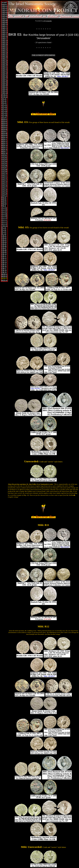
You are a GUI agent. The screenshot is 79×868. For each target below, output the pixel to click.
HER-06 (4, 129)
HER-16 (4, 149)
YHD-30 (4, 65)
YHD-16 (4, 36)
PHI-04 (4, 204)
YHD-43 (4, 91)
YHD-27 (4, 59)
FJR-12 (4, 258)
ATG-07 (4, 117)
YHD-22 (4, 49)
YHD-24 (4, 53)
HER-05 (4, 127)
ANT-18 (4, 190)
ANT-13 (4, 180)
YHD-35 (4, 75)
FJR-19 (4, 272)
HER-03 (4, 123)
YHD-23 (4, 51)
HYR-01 (4, 95)
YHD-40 (4, 85)
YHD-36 (4, 77)
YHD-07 (4, 18)
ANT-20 (4, 194)
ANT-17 (4, 188)
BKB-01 (4, 274)
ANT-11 (4, 176)
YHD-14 (4, 32)
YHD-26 (4, 57)
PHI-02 (4, 200)
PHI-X (4, 206)
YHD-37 (4, 79)
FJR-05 (4, 244)
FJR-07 (4, 248)
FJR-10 (4, 254)
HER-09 (4, 135)
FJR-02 (4, 238)
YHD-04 (4, 12)
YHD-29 (4, 63)
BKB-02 (4, 276)
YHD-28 (4, 61)
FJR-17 (4, 268)
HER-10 (4, 137)
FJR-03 (4, 240)
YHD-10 (4, 24)
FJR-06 (4, 246)
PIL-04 (4, 234)
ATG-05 (4, 113)
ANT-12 (4, 178)
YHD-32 (4, 69)
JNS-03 (4, 103)
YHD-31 (4, 67)
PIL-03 (4, 232)
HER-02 (4, 121)
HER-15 (4, 147)
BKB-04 (4, 280)
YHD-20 (4, 45)
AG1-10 (4, 218)
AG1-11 (4, 220)
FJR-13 (4, 260)
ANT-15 (4, 184)
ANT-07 (4, 167)
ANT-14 (4, 182)
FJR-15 (4, 264)
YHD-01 (4, 6)
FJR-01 (4, 236)
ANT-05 (4, 163)
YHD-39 (4, 83)
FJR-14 (4, 262)
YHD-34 (4, 73)
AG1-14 (4, 224)
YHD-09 (4, 22)
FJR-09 (4, 252)
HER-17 (4, 151)
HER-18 (4, 153)
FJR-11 (4, 256)
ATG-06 (4, 115)
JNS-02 (4, 101)
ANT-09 (4, 172)
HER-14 (4, 145)
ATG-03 (4, 109)
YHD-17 (4, 38)
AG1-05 (4, 212)
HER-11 (4, 139)
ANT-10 (4, 174)
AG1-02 (4, 208)
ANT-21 (4, 196)
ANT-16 (4, 186)
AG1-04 (4, 210)
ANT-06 (4, 165)
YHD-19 (4, 42)
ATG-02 (4, 107)
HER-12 (4, 141)
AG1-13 (4, 222)
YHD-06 (4, 16)
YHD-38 (4, 81)
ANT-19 (4, 192)
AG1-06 (4, 214)
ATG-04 (4, 111)
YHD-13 (4, 30)
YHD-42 (4, 89)
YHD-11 (4, 26)
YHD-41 (4, 87)
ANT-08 (4, 169)
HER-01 (4, 119)
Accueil (4, 2)
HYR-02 (4, 97)
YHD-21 (4, 47)
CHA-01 (4, 226)
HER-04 (4, 125)
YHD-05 (4, 14)
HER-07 (4, 131)
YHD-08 (4, 20)
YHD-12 (4, 28)
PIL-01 (4, 228)
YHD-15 (4, 34)
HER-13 (4, 143)
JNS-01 (4, 99)
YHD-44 (4, 93)
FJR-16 (4, 266)
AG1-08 (4, 216)
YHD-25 (4, 55)
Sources (4, 4)
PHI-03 (4, 202)
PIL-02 (4, 230)
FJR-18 (4, 270)
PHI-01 (4, 198)
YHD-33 (4, 71)
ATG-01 (4, 105)
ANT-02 (4, 157)
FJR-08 (4, 250)
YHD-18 (4, 40)
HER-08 (4, 133)
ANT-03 (4, 159)
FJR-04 (4, 242)
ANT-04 (4, 161)
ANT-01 (4, 155)
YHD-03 (4, 10)
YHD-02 (4, 8)
